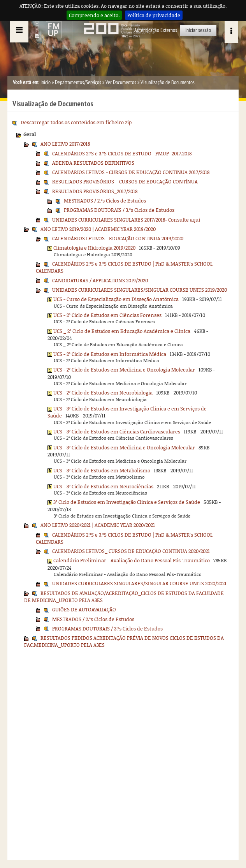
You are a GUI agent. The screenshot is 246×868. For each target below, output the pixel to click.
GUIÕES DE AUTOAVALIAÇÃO (84, 609)
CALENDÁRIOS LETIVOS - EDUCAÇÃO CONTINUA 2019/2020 (118, 238)
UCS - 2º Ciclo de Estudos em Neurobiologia (103, 393)
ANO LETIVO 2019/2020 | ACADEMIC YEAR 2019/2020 (98, 229)
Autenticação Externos (156, 30)
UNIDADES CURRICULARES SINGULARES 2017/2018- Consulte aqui (126, 220)
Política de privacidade (154, 15)
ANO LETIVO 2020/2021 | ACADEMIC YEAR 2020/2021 (98, 525)
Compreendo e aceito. (94, 15)
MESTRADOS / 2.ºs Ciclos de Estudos (105, 201)
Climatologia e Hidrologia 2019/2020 (94, 248)
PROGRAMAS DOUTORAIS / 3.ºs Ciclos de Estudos (119, 210)
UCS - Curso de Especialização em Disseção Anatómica (116, 299)
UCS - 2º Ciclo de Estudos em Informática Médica (110, 354)
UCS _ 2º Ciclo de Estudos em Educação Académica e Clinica (122, 331)
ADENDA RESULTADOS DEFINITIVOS (93, 163)
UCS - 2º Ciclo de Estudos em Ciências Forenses (107, 315)
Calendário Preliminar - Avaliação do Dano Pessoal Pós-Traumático (132, 560)
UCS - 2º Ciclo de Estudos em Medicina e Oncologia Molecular (124, 370)
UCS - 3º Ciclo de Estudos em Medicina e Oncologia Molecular (124, 447)
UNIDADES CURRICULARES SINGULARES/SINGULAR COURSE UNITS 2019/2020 (140, 290)
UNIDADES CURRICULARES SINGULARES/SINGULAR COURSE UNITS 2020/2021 (139, 583)
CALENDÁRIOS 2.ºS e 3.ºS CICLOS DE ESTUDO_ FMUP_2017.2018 (122, 153)
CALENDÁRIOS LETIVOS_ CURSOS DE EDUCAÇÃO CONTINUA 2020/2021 (131, 551)
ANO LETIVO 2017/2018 (65, 144)
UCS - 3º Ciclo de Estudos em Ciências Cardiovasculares (117, 431)
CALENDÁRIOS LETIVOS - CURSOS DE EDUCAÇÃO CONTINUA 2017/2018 (131, 172)
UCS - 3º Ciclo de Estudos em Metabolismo (102, 470)
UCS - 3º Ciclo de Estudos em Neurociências (103, 486)
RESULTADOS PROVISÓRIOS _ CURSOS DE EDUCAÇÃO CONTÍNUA (125, 181)
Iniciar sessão (198, 30)
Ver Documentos (121, 82)
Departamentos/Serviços (78, 82)
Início (46, 82)
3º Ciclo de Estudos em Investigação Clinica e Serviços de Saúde (127, 502)
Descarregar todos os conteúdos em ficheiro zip (76, 122)
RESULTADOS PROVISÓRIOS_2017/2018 (95, 191)
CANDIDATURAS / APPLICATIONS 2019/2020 (100, 280)
